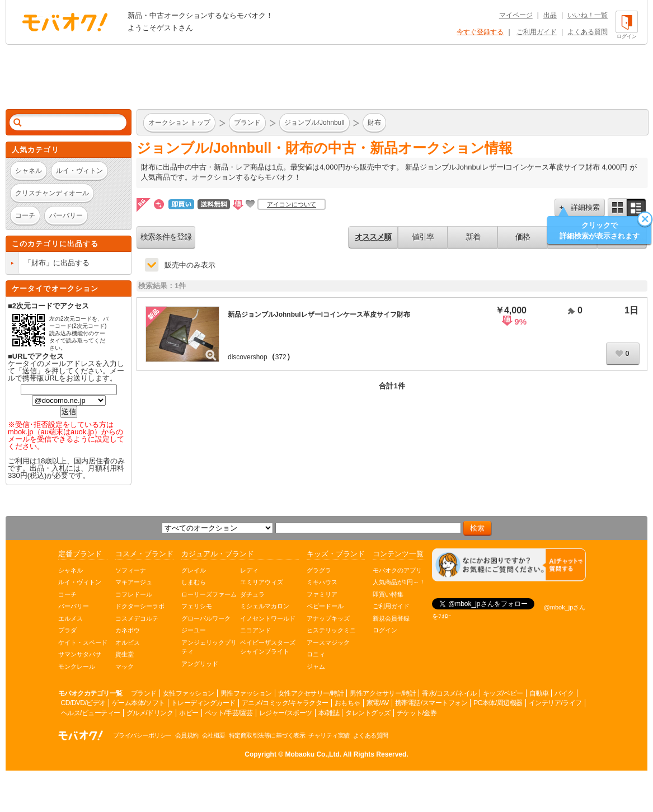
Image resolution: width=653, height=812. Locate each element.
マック (125, 667)
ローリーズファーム (209, 594)
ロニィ (316, 654)
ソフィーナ (131, 570)
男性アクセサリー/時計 (383, 693)
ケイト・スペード (83, 642)
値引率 (423, 237)
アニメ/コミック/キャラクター (285, 703)
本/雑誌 (329, 713)
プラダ (67, 630)
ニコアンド (255, 630)
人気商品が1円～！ (399, 582)
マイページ (516, 15)
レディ (249, 570)
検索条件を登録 (166, 237)
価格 (523, 237)
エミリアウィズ (262, 582)
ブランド (144, 693)
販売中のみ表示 (190, 265)
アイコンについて (292, 204)
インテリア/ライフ (555, 703)
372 (281, 357)
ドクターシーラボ (140, 606)
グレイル (194, 570)
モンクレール (77, 667)
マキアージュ (134, 582)
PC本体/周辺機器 (498, 703)
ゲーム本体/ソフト (138, 703)
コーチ (67, 594)
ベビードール (325, 606)
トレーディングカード (203, 703)
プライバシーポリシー (142, 735)
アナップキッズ (328, 618)
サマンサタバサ (80, 654)
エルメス (71, 618)
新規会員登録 (391, 618)
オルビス (128, 642)
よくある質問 (588, 32)
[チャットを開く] (509, 565)
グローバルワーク (206, 618)
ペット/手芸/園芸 (229, 713)
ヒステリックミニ (331, 630)
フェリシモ (197, 606)
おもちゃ (347, 703)
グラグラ (319, 570)
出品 (550, 15)
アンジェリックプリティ (209, 647)
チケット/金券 (417, 713)
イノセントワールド (268, 618)
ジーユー (194, 630)
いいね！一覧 (588, 15)
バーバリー (74, 606)
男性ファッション (246, 693)
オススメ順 (373, 237)
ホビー (189, 713)
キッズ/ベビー (503, 693)
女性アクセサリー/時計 (311, 693)
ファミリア (322, 594)
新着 (473, 237)
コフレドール (134, 594)
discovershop (248, 357)
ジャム (316, 667)
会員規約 (187, 735)
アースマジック (328, 642)
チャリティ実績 (329, 735)
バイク (564, 693)
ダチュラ (252, 594)
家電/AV (378, 703)
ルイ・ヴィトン (80, 582)
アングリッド (200, 664)
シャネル (71, 570)
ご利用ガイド (537, 32)
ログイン (385, 630)
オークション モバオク (65, 22)
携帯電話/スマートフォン (431, 703)
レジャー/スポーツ (286, 713)
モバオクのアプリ (397, 570)
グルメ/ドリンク (150, 713)
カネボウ (128, 630)
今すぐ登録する (480, 32)
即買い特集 (388, 594)
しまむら (194, 582)
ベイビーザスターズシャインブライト (268, 647)
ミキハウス (322, 582)
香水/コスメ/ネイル (449, 693)
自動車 (539, 693)
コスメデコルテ (137, 618)
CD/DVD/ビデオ (83, 703)
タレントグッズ (368, 713)
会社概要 (214, 735)
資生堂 (125, 654)
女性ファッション (189, 693)
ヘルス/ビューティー (91, 713)
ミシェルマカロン (265, 606)
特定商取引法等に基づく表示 (267, 735)
